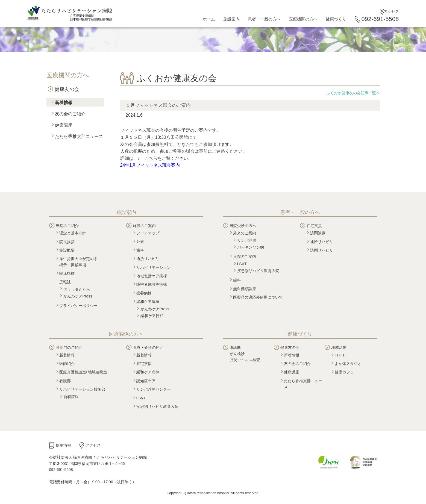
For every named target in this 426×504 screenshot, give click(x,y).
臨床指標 (67, 273)
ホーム (209, 19)
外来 (140, 242)
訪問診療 (318, 233)
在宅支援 (314, 226)
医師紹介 (67, 364)
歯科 (140, 250)
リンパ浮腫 (247, 240)
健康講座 (64, 125)
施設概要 (67, 250)
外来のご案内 (245, 233)
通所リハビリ (148, 259)
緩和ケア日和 (152, 316)
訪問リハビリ (322, 250)
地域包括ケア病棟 (152, 276)
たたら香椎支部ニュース (79, 136)
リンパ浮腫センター (154, 389)
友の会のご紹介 (70, 114)
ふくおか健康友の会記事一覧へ (353, 93)
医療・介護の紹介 (148, 347)
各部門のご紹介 (69, 347)
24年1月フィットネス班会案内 (150, 165)
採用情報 (63, 445)
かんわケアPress (78, 296)
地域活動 (339, 347)
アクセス (391, 11)
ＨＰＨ (340, 355)
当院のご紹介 (67, 226)
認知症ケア (146, 381)
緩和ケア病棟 (148, 302)
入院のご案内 (245, 257)
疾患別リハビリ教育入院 (258, 271)
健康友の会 (67, 89)
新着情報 (64, 103)
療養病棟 (144, 293)
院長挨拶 (67, 242)
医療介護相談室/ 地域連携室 (83, 372)
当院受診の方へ (243, 226)
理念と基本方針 (73, 233)
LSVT (242, 264)
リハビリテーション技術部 (82, 389)
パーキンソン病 (251, 247)
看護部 (65, 381)
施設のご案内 (144, 226)
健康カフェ (344, 372)
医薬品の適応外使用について (258, 297)
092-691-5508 (380, 19)
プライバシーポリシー (78, 306)
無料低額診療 (245, 289)
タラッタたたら (77, 289)
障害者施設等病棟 (152, 284)
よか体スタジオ (348, 364)
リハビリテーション (154, 267)
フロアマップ (148, 233)
